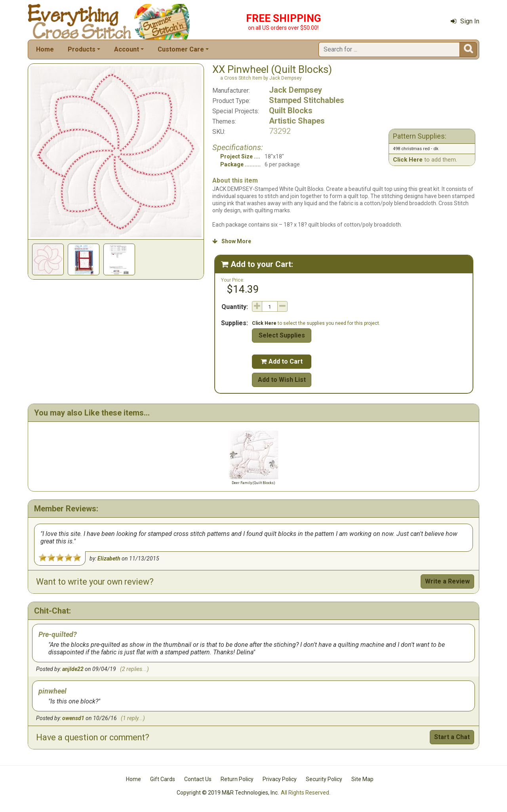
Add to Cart (282, 361)
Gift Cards (163, 779)
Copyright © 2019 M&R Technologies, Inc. (228, 793)
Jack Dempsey (295, 90)
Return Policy (237, 779)
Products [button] (82, 49)
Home (45, 49)
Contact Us (198, 779)
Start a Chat (452, 737)
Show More (232, 241)
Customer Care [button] (181, 49)
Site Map (362, 779)
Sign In (465, 21)
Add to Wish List (282, 380)
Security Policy (324, 779)
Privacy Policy (280, 779)
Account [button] (127, 49)
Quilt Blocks (291, 111)
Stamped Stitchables (307, 100)
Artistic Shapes (297, 121)
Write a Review (447, 581)
